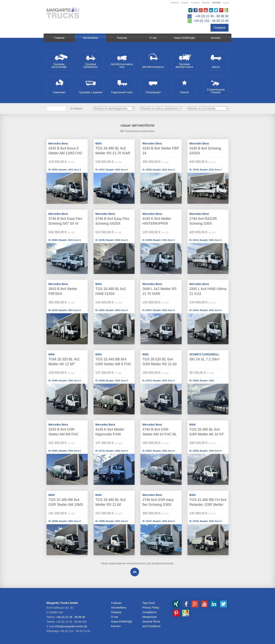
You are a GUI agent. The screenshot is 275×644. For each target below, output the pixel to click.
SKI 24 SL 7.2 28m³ (205, 359)
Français (195, 3)
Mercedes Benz (58, 143)
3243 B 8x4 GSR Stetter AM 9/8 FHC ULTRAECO (64, 434)
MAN (99, 143)
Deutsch (175, 3)
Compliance (150, 612)
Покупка (122, 38)
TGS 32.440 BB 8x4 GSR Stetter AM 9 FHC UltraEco (113, 364)
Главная (59, 38)
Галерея (220, 28)
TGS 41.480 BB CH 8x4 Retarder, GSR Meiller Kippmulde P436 (208, 505)
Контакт (216, 38)
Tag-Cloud (149, 603)
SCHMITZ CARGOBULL (205, 354)
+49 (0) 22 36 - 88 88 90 (212, 16)
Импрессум (149, 617)
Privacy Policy (151, 608)
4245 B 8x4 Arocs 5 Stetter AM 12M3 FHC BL (65, 153)
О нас (153, 38)
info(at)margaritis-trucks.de (71, 626)
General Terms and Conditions (151, 624)
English (185, 3)
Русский (216, 3)
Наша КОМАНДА (185, 38)
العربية (226, 3)
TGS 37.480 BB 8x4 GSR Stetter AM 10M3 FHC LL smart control (66, 505)
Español (206, 3)
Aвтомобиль (91, 38)
